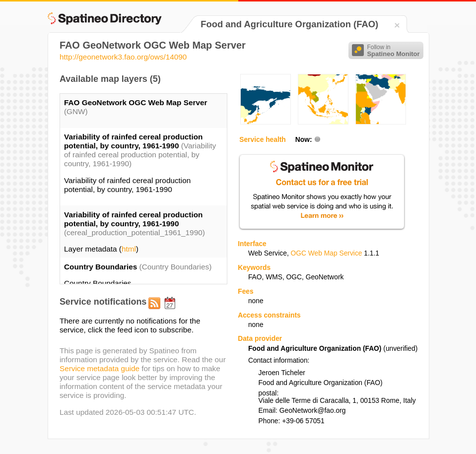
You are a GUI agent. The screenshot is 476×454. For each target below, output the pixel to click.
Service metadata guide (100, 368)
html (129, 249)
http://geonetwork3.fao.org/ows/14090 (123, 57)
